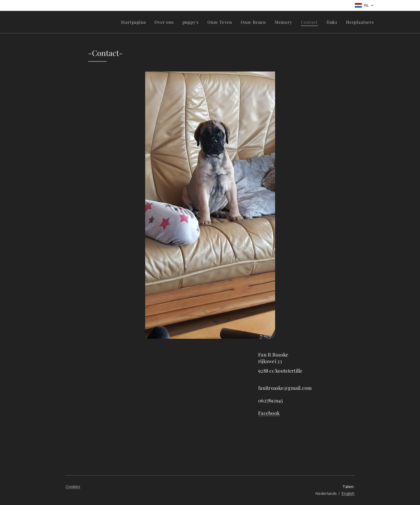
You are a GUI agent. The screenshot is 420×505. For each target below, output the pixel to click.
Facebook (269, 413)
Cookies (73, 487)
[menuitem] (140, 22)
